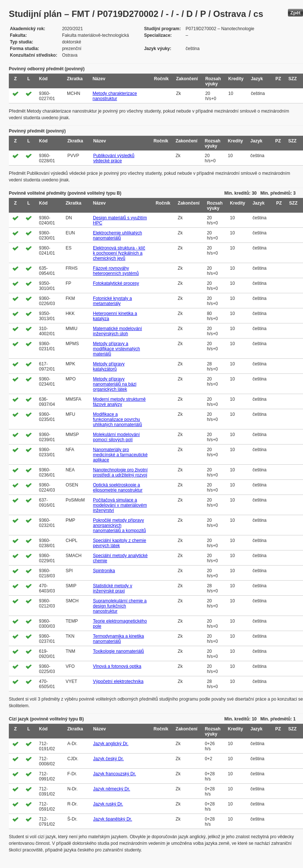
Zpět (295, 13)
